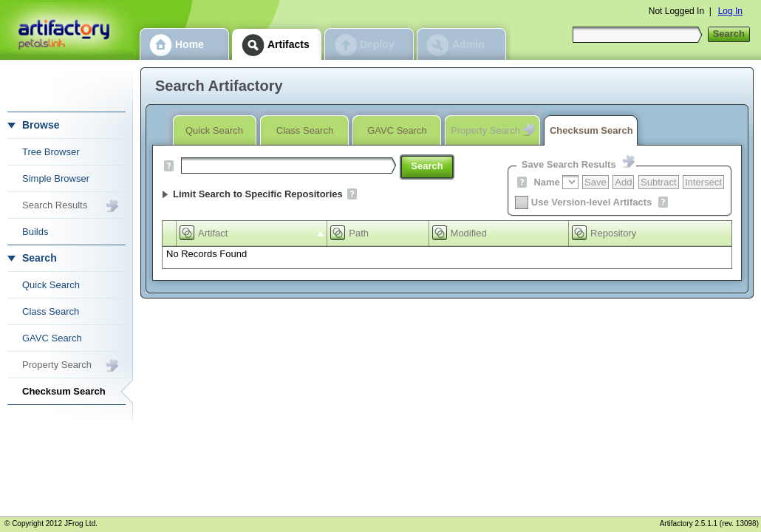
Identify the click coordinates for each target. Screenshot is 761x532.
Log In (730, 11)
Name (546, 182)
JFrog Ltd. (81, 524)
